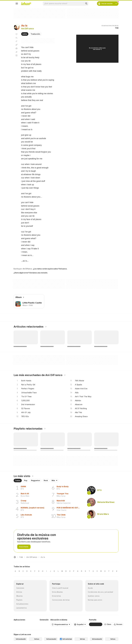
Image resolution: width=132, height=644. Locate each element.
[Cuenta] (116, 4)
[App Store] (33, 624)
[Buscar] (86, 4)
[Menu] (17, 4)
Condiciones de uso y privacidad (100, 592)
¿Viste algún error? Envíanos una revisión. (31, 273)
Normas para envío (95, 600)
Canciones (20, 588)
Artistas (19, 592)
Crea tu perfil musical (60, 588)
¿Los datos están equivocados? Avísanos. (50, 269)
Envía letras (57, 596)
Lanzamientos (22, 608)
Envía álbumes (57, 592)
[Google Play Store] (20, 624)
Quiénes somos (94, 596)
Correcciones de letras (61, 600)
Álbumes (20, 596)
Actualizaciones (22, 604)
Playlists (19, 600)
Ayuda (90, 588)
